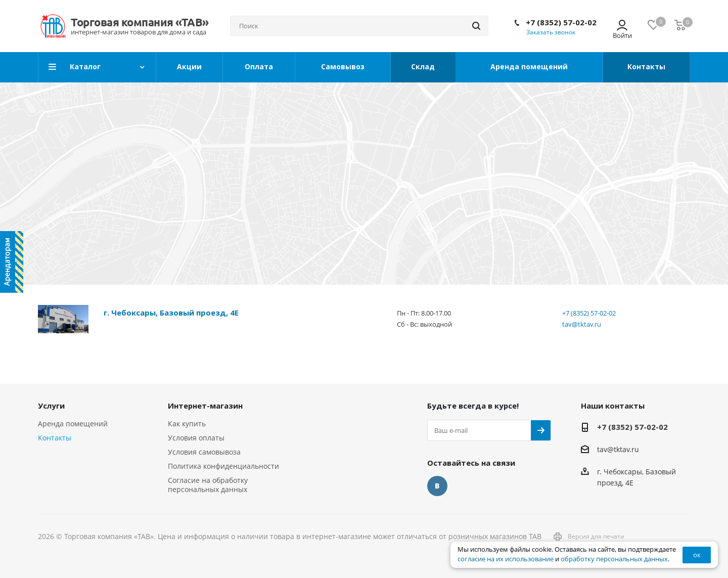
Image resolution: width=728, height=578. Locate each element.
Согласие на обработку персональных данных (208, 485)
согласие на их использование (506, 559)
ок (697, 555)
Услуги (51, 406)
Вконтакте (437, 486)
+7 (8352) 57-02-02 (561, 22)
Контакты (55, 438)
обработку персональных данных (614, 559)
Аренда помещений (73, 424)
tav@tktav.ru (582, 324)
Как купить (187, 424)
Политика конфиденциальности (223, 466)
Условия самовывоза (204, 452)
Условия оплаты (196, 438)
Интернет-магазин (205, 406)
